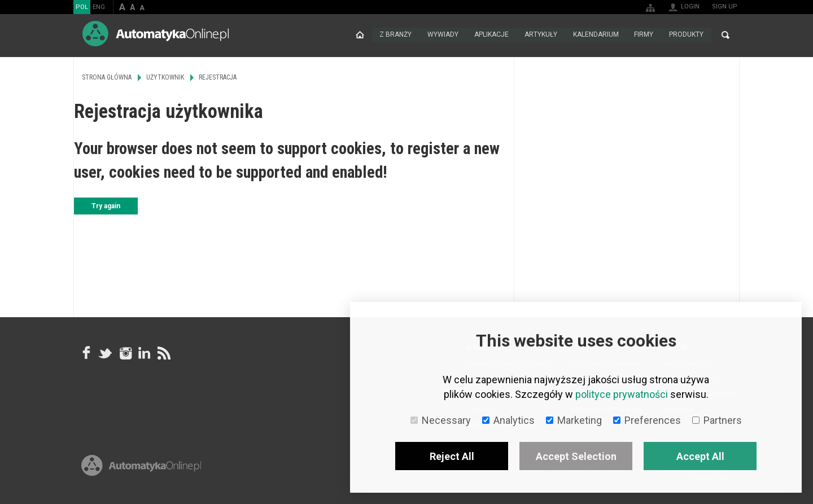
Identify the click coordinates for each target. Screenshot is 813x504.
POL (82, 7)
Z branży (395, 35)
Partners (717, 420)
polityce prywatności (622, 394)
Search (725, 35)
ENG (99, 7)
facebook (86, 353)
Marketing (574, 420)
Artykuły (540, 35)
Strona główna (359, 35)
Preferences (647, 420)
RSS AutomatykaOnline (163, 353)
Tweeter (106, 353)
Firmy (644, 35)
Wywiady (442, 35)
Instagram (125, 353)
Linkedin (144, 353)
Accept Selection (576, 456)
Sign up (725, 6)
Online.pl (141, 469)
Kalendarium (595, 35)
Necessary (441, 420)
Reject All (452, 456)
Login (690, 6)
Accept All (700, 456)
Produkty (686, 35)
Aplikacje (491, 35)
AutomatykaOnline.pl (156, 34)
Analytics (508, 420)
